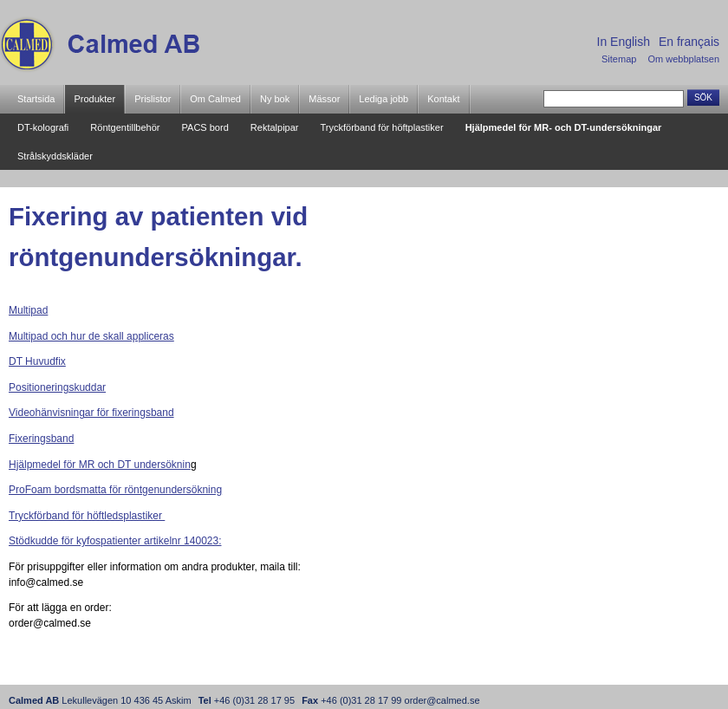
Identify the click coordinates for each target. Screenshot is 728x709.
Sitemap (619, 59)
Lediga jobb (383, 99)
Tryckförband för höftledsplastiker (87, 516)
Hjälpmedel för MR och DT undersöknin (100, 465)
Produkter (94, 99)
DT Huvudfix (37, 361)
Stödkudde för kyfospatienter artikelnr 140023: (115, 541)
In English (624, 42)
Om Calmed (215, 99)
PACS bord (205, 127)
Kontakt (443, 99)
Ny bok (275, 99)
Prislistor (153, 99)
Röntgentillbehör (125, 127)
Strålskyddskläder (55, 156)
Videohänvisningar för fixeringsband (91, 413)
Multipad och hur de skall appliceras (91, 336)
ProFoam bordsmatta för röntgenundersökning (115, 490)
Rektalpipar (275, 127)
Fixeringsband (41, 439)
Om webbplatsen (683, 59)
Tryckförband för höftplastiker (382, 127)
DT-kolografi (43, 127)
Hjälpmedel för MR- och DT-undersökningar (564, 127)
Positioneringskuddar (57, 387)
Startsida (36, 99)
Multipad (28, 310)
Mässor (324, 99)
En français (689, 42)
